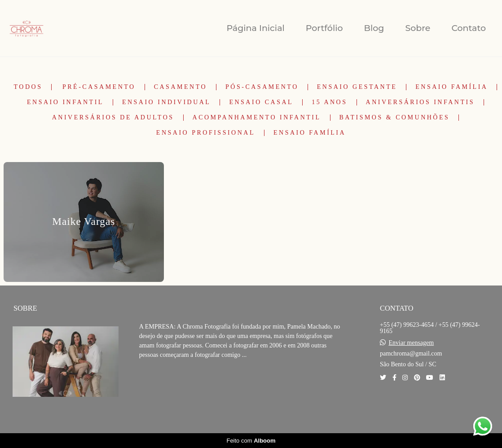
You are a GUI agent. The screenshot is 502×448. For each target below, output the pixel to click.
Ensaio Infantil (65, 102)
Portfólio (324, 28)
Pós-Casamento (262, 87)
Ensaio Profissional (206, 133)
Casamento (181, 87)
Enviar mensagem (412, 343)
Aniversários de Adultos (113, 118)
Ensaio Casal (261, 102)
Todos (28, 87)
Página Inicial (255, 28)
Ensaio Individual (167, 102)
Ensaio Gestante (357, 87)
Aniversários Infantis (420, 102)
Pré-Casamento (99, 87)
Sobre (418, 28)
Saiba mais (170, 382)
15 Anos (329, 102)
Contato (469, 28)
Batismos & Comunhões (395, 118)
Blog (374, 28)
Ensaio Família (451, 87)
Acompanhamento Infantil (257, 118)
